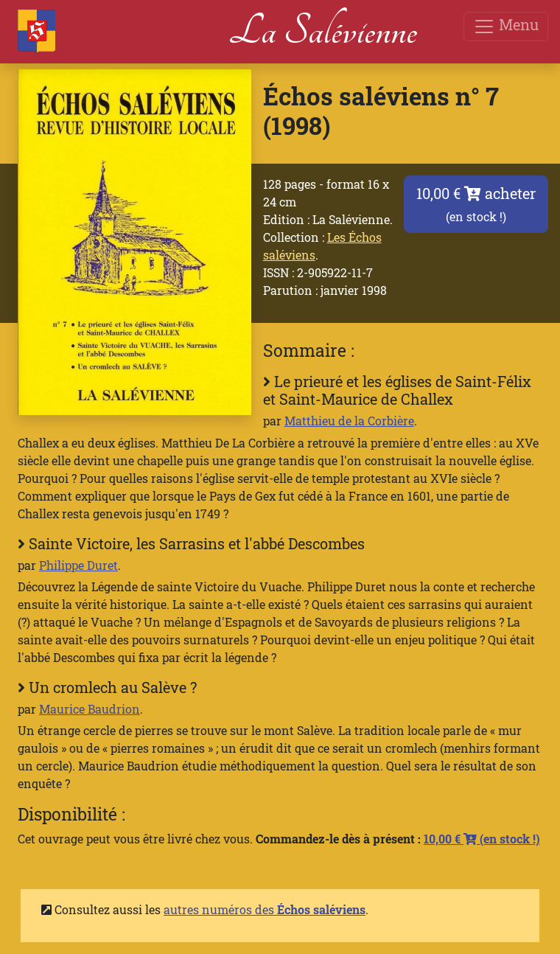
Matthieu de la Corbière (349, 421)
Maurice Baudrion (90, 709)
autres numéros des (265, 909)
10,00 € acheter (476, 204)
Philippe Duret (78, 565)
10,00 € (482, 839)
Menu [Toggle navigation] (506, 26)
